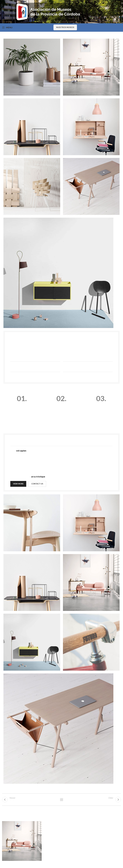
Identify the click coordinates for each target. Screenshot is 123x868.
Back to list (61, 800)
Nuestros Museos (65, 27)
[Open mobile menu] (7, 27)
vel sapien (21, 451)
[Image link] (58, 272)
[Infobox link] (22, 409)
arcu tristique (38, 476)
